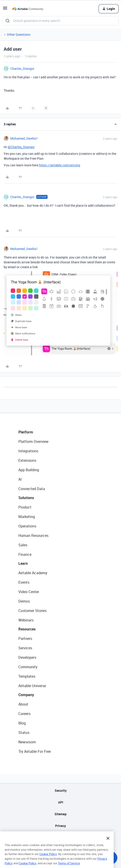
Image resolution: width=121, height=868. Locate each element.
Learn (23, 563)
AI (20, 479)
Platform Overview (33, 441)
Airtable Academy (33, 573)
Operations (27, 526)
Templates (27, 676)
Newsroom (27, 742)
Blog (22, 723)
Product (25, 507)
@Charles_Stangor (21, 147)
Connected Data (32, 489)
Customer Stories (32, 611)
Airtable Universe (32, 686)
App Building (29, 470)
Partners (25, 638)
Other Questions (19, 34)
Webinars (26, 620)
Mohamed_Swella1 (24, 138)
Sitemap (60, 814)
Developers (27, 657)
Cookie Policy (48, 860)
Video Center (29, 592)
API (61, 802)
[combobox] (60, 21)
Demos (24, 601)
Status (24, 733)
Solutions (26, 498)
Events (24, 582)
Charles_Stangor (22, 69)
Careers (24, 714)
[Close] (108, 844)
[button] (5, 10)
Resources (27, 629)
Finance (25, 554)
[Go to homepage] (28, 9)
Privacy (60, 826)
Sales (23, 545)
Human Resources (33, 536)
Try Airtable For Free (35, 751)
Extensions (27, 460)
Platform (26, 432)
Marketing (27, 517)
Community (28, 667)
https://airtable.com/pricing (60, 165)
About (23, 704)
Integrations (28, 451)
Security (61, 790)
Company (26, 695)
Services (25, 648)
